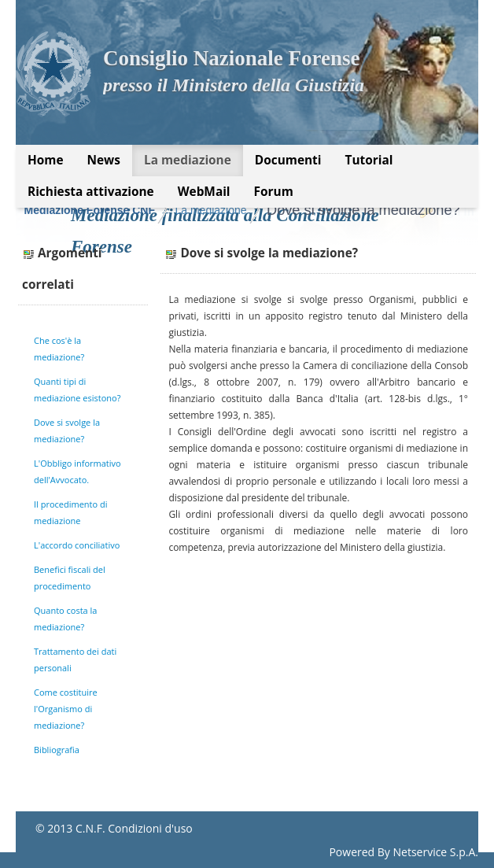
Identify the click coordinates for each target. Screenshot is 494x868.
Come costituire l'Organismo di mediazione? (66, 709)
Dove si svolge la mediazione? (363, 210)
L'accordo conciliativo (77, 545)
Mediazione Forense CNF (90, 210)
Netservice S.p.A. (435, 852)
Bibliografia (57, 750)
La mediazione (210, 210)
